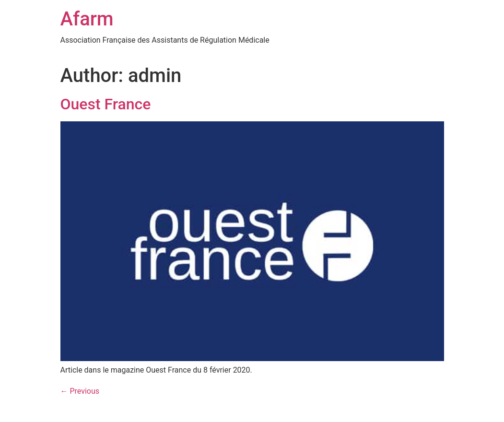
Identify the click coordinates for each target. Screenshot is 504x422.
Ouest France (106, 104)
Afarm (87, 19)
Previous (80, 391)
